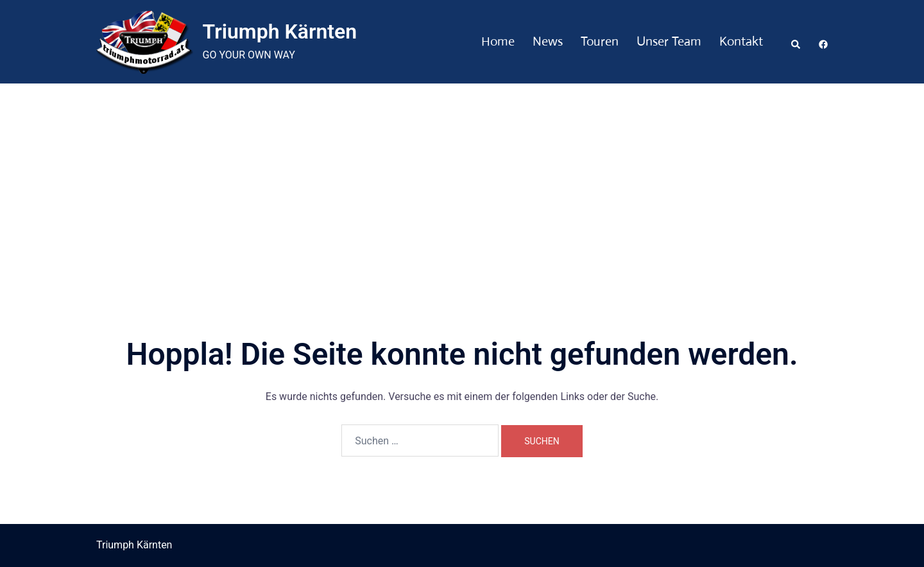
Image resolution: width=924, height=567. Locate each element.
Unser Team (669, 41)
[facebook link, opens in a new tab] (823, 42)
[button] (796, 42)
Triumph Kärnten (280, 31)
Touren (600, 41)
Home (498, 41)
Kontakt (741, 41)
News (548, 41)
